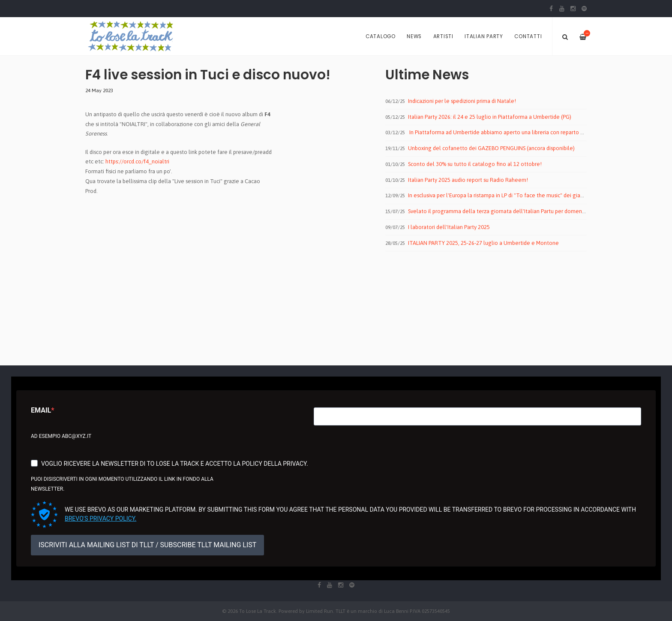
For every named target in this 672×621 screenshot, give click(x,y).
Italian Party (484, 36)
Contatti (528, 36)
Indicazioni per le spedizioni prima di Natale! (462, 101)
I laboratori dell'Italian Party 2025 (449, 227)
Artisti (443, 36)
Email (41, 410)
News (414, 36)
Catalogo (381, 36)
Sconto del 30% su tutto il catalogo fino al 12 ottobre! (475, 164)
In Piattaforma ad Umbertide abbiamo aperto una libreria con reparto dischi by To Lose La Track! (526, 132)
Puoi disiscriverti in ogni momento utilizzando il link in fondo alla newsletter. (122, 484)
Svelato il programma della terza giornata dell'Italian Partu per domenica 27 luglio (510, 211)
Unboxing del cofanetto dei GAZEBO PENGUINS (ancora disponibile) (491, 148)
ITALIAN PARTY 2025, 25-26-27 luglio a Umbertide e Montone (483, 243)
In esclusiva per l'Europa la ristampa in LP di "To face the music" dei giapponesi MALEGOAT (519, 195)
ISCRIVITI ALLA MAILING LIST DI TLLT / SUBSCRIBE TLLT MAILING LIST (147, 545)
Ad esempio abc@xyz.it (61, 436)
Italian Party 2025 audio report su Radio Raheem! (468, 180)
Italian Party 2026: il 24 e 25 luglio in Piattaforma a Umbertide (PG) (490, 117)
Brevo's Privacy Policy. (100, 519)
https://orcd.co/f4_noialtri (137, 161)
